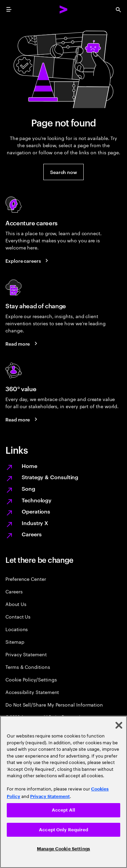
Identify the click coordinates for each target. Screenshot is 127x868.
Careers (14, 591)
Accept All (63, 810)
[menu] (9, 10)
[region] (63, 792)
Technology (37, 500)
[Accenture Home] (64, 10)
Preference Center (26, 579)
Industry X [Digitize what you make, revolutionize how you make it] (35, 523)
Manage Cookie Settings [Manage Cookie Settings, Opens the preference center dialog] (63, 849)
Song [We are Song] (28, 488)
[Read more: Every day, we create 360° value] (22, 419)
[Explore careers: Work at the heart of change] (28, 260)
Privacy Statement (26, 654)
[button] (63, 172)
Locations (17, 629)
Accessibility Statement (32, 692)
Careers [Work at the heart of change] (31, 534)
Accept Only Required (63, 830)
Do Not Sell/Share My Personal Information (54, 704)
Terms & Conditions (28, 667)
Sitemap (15, 641)
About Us (16, 604)
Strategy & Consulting (50, 477)
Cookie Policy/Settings (31, 679)
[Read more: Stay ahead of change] (22, 343)
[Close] (119, 725)
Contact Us (18, 616)
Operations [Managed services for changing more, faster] (36, 511)
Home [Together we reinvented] (29, 466)
